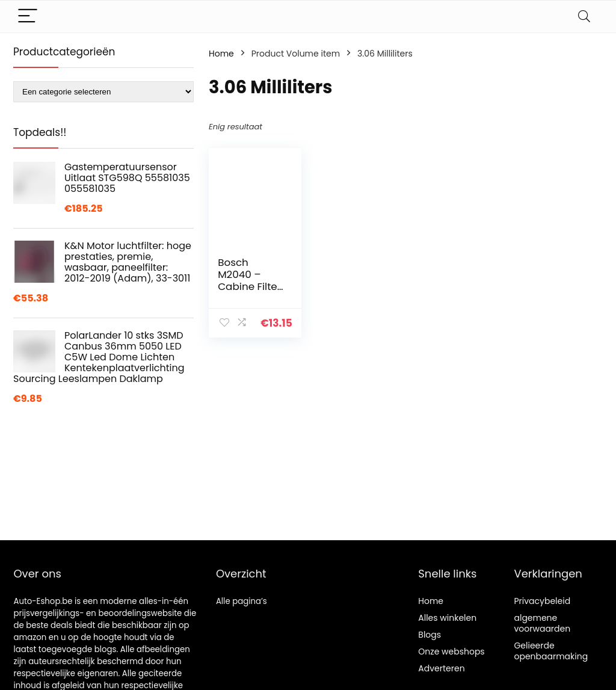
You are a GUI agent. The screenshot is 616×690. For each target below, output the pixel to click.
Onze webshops (451, 651)
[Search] (584, 17)
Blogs (430, 635)
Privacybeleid (542, 601)
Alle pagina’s (242, 601)
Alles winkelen (447, 618)
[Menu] (28, 17)
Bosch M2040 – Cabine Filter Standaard (249, 280)
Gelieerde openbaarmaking (551, 651)
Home (221, 54)
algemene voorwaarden (542, 623)
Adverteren (441, 668)
